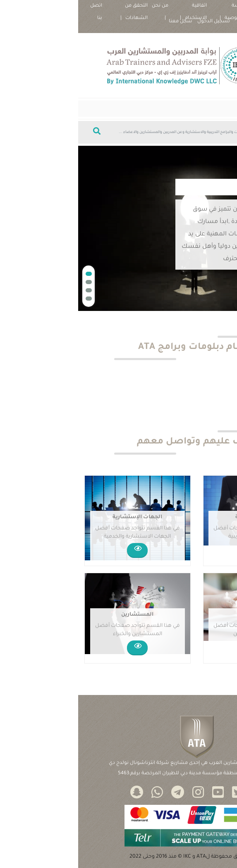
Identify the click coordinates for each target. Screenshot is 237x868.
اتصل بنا (18, 8)
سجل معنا (102, 22)
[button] (11, 274)
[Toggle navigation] (219, 109)
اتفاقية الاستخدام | (115, 8)
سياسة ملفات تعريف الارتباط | (207, 8)
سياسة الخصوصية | (156, 8)
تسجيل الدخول (135, 22)
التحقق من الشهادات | (56, 8)
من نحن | (82, 8)
